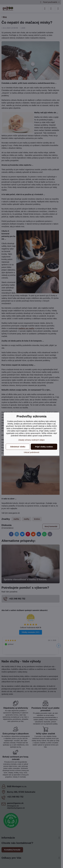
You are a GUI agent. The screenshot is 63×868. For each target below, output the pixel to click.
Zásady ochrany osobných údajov (32, 440)
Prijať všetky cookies (44, 447)
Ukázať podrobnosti (31, 452)
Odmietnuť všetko (18, 447)
